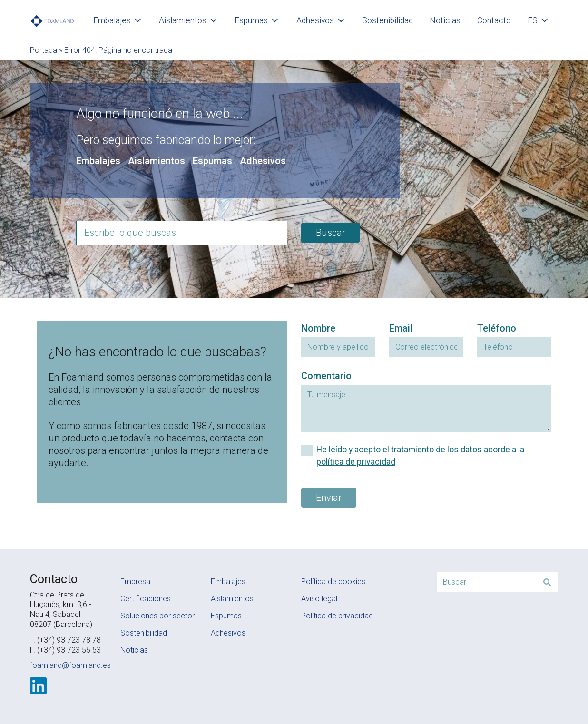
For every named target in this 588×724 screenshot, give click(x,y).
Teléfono (497, 328)
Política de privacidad (337, 616)
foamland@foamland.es (70, 665)
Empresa (135, 582)
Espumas (257, 20)
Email (401, 328)
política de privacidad (356, 462)
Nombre (318, 328)
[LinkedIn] (38, 686)
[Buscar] (547, 582)
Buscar (331, 233)
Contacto (494, 20)
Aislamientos (188, 20)
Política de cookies (333, 582)
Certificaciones (146, 599)
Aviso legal (319, 599)
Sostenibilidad (387, 20)
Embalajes (118, 20)
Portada (44, 50)
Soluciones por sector (157, 616)
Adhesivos (321, 20)
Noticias (445, 20)
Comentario (326, 376)
